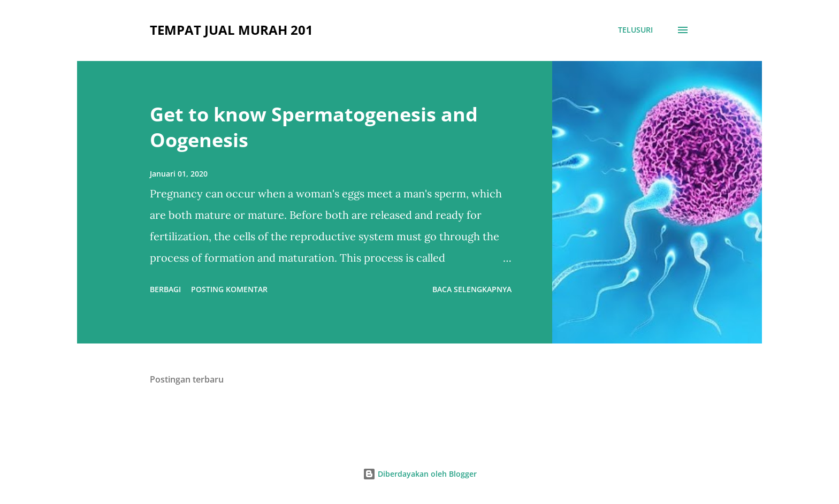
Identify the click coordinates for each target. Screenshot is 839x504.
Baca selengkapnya (472, 289)
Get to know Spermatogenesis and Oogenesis (314, 127)
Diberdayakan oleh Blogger (420, 474)
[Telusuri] (635, 30)
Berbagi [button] (165, 289)
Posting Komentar (229, 289)
